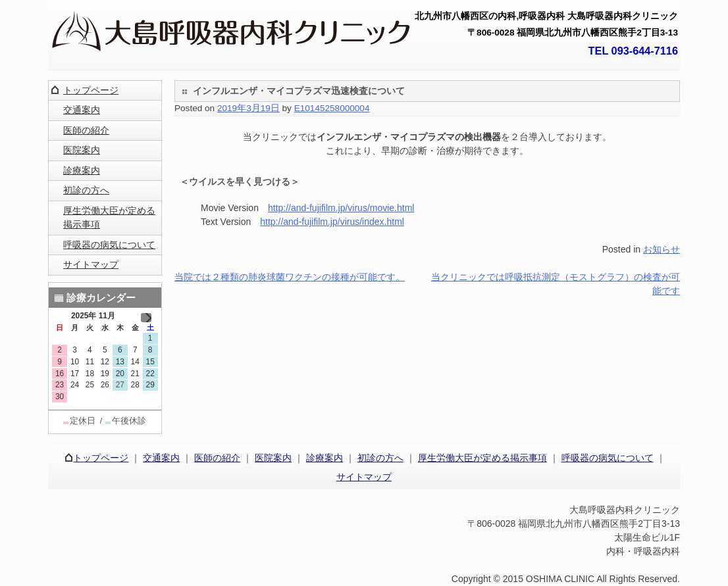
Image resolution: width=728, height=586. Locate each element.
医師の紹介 (86, 130)
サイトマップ (91, 264)
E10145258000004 (332, 108)
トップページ (91, 90)
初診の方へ (86, 190)
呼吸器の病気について (109, 245)
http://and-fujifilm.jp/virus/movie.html (341, 208)
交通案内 (82, 110)
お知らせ (662, 249)
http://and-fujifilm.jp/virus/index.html (332, 222)
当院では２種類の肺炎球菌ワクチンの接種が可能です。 (290, 277)
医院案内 (82, 150)
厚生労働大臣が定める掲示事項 (109, 218)
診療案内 (82, 170)
